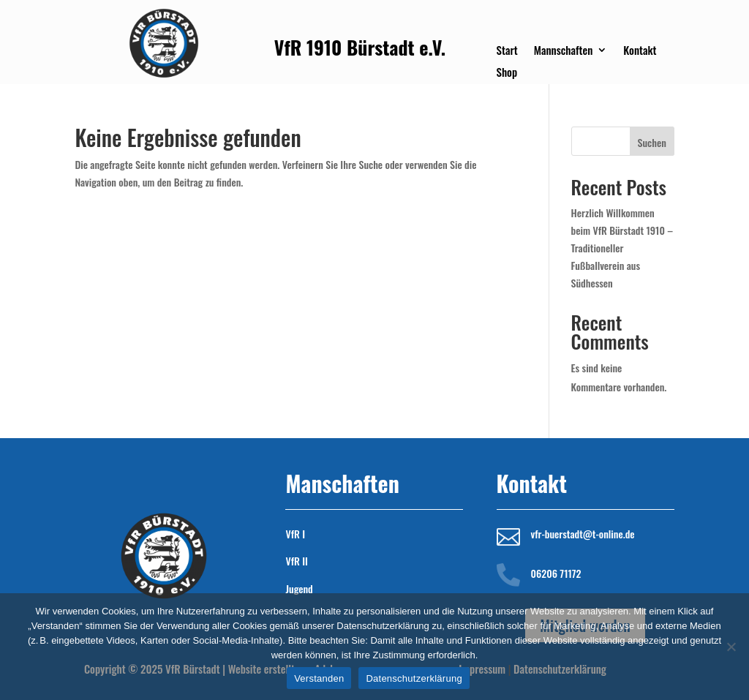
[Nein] (731, 647)
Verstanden (319, 678)
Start (507, 51)
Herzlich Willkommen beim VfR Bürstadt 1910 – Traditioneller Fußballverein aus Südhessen (622, 247)
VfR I (295, 534)
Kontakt (640, 51)
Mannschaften (564, 51)
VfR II (296, 561)
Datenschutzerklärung (414, 678)
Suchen (652, 142)
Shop (507, 73)
